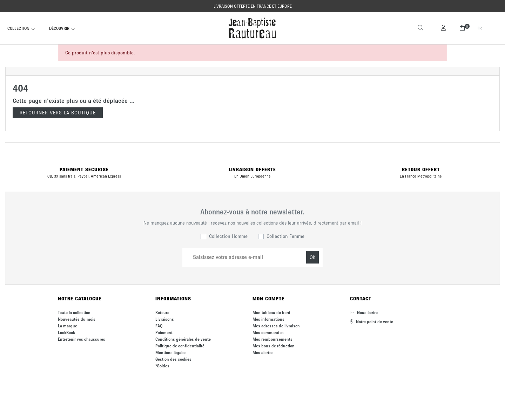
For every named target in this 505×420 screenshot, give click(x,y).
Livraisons (165, 319)
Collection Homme (228, 236)
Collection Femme (285, 236)
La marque (68, 326)
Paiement (164, 332)
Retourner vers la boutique (58, 113)
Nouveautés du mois (77, 319)
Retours (162, 312)
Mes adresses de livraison (276, 326)
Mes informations (268, 319)
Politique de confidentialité (180, 346)
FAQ (159, 326)
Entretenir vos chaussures (82, 339)
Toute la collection (74, 312)
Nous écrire (364, 312)
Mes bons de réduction (274, 346)
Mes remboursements (272, 339)
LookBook (66, 332)
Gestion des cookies (173, 359)
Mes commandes (268, 332)
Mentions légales (171, 352)
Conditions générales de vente (183, 339)
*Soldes (162, 366)
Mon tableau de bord (271, 312)
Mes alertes (263, 352)
